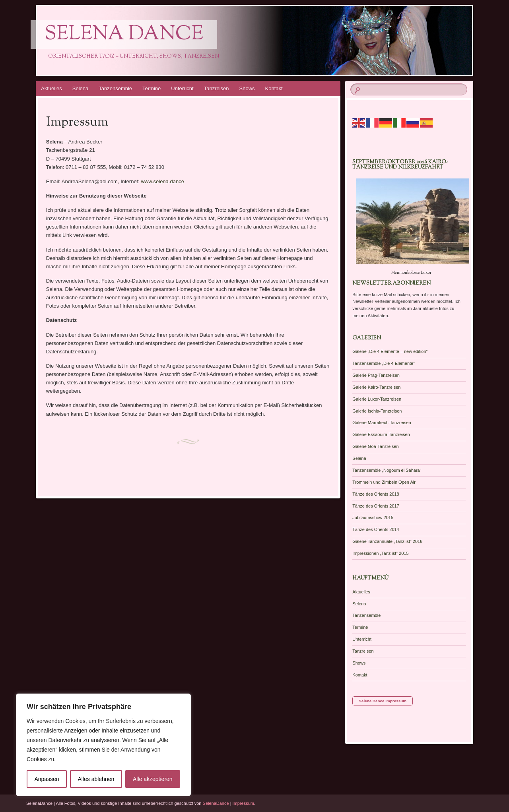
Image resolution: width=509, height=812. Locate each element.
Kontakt (274, 88)
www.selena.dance (162, 181)
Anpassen (47, 779)
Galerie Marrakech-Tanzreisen (382, 422)
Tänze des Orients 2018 (376, 494)
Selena (80, 88)
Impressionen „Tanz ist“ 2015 (380, 553)
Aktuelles (51, 88)
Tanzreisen (217, 88)
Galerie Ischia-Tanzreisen (377, 411)
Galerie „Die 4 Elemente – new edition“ (390, 351)
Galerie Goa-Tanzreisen (375, 446)
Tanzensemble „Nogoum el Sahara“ (387, 470)
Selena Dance (124, 35)
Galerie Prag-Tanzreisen (376, 375)
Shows (247, 88)
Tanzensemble (115, 88)
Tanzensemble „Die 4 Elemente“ (384, 363)
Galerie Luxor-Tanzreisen (377, 399)
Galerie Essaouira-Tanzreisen (381, 434)
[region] (103, 745)
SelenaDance (216, 803)
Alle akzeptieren (153, 779)
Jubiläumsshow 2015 (373, 517)
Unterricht (182, 88)
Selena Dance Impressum (383, 701)
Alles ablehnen (96, 779)
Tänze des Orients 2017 (376, 506)
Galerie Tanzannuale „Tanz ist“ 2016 (387, 541)
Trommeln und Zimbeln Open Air (384, 482)
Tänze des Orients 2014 (376, 529)
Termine (152, 88)
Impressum (243, 803)
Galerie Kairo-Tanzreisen (376, 387)
